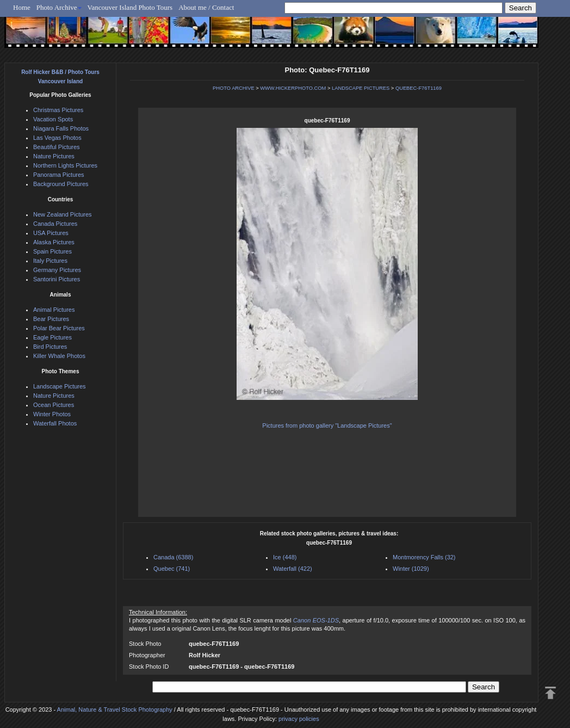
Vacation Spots (53, 119)
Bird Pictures (50, 347)
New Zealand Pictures (63, 214)
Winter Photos (52, 414)
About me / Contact (206, 7)
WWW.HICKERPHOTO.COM (293, 88)
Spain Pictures (52, 251)
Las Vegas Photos (57, 138)
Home (22, 7)
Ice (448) (285, 557)
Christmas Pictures (58, 110)
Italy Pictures (50, 261)
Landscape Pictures (60, 386)
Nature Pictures (54, 156)
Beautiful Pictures (57, 147)
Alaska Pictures (54, 242)
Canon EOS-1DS (316, 620)
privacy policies (299, 719)
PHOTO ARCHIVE (234, 88)
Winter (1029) (411, 569)
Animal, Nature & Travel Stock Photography (115, 710)
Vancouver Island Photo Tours (130, 7)
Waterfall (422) (293, 569)
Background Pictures (61, 184)
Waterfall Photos (55, 423)
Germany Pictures (57, 270)
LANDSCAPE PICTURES (361, 88)
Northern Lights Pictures (65, 165)
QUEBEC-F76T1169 (419, 88)
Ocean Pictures (54, 405)
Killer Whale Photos (59, 356)
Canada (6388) (173, 557)
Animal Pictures (54, 310)
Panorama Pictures (59, 175)
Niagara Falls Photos (61, 128)
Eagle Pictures (52, 337)
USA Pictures (51, 233)
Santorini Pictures (57, 279)
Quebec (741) (172, 569)
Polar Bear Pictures (59, 328)
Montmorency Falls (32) (424, 557)
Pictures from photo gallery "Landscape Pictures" (327, 425)
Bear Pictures (51, 319)
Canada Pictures (55, 224)
